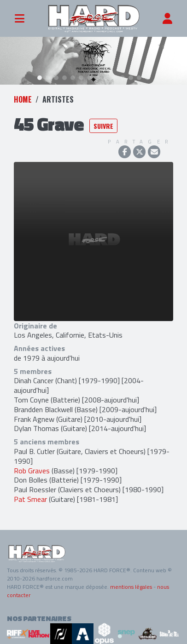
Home (23, 99)
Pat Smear (30, 499)
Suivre (103, 126)
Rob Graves (32, 470)
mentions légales (131, 586)
